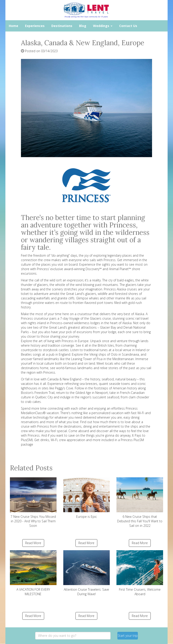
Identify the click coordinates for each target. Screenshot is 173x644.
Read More (33, 543)
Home (14, 26)
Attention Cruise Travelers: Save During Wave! (87, 573)
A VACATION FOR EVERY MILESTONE (33, 573)
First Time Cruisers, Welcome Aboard (140, 573)
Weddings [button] (103, 26)
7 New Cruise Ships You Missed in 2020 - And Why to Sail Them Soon (33, 503)
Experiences (35, 26)
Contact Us (128, 26)
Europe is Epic (87, 498)
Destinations (62, 26)
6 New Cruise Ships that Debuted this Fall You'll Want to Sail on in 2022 (140, 503)
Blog (83, 26)
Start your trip (128, 636)
